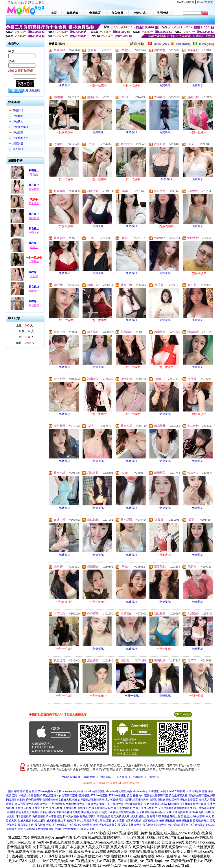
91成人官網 (24, 821)
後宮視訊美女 (201, 821)
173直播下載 (90, 821)
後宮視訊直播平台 (178, 825)
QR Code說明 (183, 714)
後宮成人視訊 (133, 821)
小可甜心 (34, 261)
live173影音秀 (177, 791)
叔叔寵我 (34, 305)
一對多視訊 (165, 179)
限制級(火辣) (161, 44)
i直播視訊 (84, 795)
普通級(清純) (206, 44)
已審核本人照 (20, 138)
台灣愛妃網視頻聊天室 (91, 800)
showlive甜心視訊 (94, 791)
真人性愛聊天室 (114, 800)
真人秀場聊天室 (24, 804)
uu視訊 (164, 791)
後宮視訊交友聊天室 (80, 825)
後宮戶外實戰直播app (126, 812)
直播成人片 (84, 808)
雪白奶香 (34, 218)
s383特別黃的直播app (153, 812)
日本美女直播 (71, 816)
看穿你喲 (34, 189)
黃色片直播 (199, 804)
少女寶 (34, 276)
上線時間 (18, 116)
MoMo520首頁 (186, 2)
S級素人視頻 (87, 829)
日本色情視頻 (23, 816)
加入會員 (122, 777)
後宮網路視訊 (197, 825)
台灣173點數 (194, 791)
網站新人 (18, 121)
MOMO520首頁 (71, 777)
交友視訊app (166, 808)
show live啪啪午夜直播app (176, 804)
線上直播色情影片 (146, 808)
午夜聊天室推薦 (95, 804)
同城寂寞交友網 (15, 800)
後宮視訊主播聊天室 (130, 825)
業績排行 (18, 110)
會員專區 (106, 777)
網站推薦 (18, 132)
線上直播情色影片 (124, 808)
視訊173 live (74, 821)
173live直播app (107, 821)
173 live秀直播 (99, 795)
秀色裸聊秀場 (34, 800)
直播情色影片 (23, 808)
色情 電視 (13, 791)
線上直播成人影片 (102, 808)
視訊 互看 (12, 795)
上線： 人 (25, 326)
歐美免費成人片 (120, 816)
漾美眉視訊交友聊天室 (185, 800)
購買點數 (89, 777)
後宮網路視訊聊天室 (155, 825)
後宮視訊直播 (184, 821)
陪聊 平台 (208, 791)
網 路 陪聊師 (35, 795)
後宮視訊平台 (26, 825)
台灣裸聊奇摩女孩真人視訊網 (60, 800)
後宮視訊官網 (167, 821)
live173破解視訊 (28, 829)
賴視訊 (22, 795)
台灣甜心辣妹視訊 (160, 800)
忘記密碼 (35, 91)
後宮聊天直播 (70, 795)
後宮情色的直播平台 (186, 808)
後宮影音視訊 (43, 825)
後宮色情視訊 (59, 825)
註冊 (26, 91)
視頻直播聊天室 (134, 804)
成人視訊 (18, 149)
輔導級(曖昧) (184, 44)
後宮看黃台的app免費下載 (97, 812)
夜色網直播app (52, 795)
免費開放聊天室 (75, 804)
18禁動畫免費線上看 (168, 816)
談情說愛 (18, 143)
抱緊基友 (34, 233)
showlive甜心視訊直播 (119, 791)
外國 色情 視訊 (29, 791)
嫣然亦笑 (34, 291)
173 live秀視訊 (117, 795)
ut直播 (121, 821)
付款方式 (154, 777)
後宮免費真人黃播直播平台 (32, 812)
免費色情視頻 (40, 816)
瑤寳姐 (34, 175)
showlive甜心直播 (73, 791)
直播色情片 (56, 808)
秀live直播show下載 (50, 791)
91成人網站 (39, 821)
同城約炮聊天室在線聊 (202, 795)
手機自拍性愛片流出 (67, 829)
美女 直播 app (135, 795)
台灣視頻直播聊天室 (136, 800)
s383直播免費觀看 (177, 812)
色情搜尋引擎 (46, 829)
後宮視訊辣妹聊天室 (105, 825)
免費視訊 (65, 85)
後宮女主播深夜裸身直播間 (64, 812)
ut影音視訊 (55, 816)
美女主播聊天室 (178, 795)
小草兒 (34, 247)
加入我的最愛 (205, 2)
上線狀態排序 (20, 127)
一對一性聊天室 (114, 804)
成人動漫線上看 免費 (143, 816)
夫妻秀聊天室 (152, 804)
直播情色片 (70, 808)
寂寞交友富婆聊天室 (156, 795)
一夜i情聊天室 (57, 804)
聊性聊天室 (41, 804)
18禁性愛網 (103, 816)
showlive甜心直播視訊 (146, 791)
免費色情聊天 (88, 816)
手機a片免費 (196, 812)
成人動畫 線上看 (56, 821)
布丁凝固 (34, 203)
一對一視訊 (132, 696)
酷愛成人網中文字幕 (193, 816)
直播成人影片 (40, 808)
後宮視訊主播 (150, 821)
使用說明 (138, 777)
